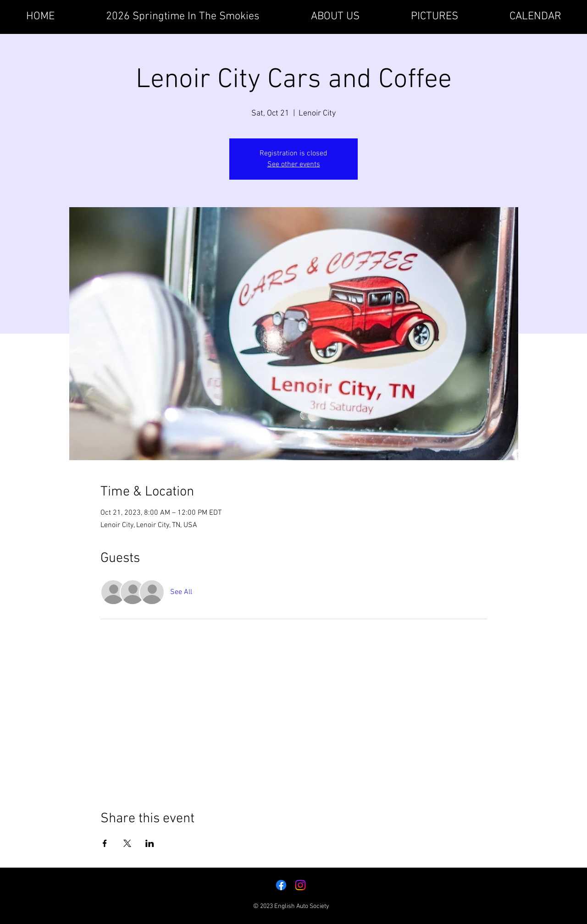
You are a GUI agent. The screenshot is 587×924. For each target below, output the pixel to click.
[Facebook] (281, 885)
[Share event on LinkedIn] (150, 843)
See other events (294, 165)
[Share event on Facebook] (105, 843)
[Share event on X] (127, 843)
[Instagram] (300, 885)
